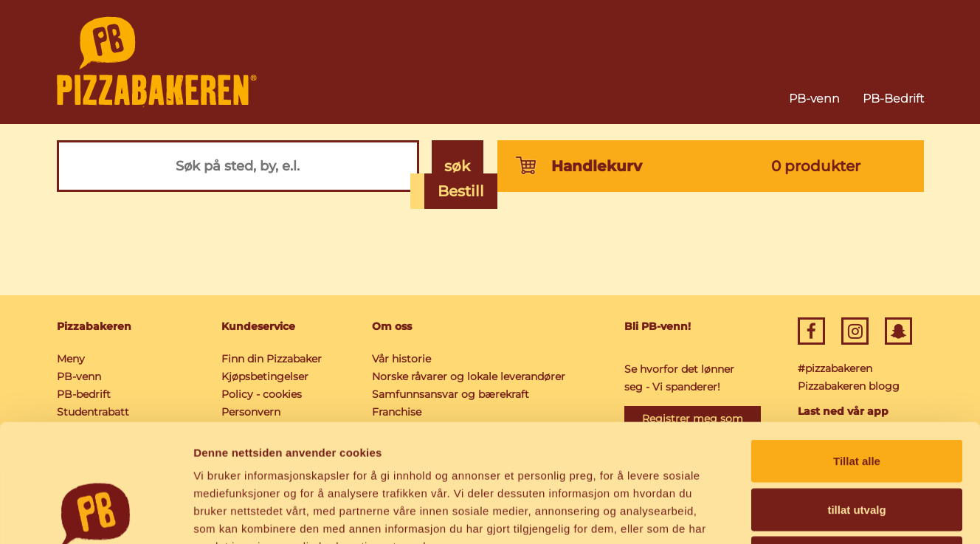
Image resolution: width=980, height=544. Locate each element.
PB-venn (814, 99)
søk (457, 166)
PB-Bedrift (893, 99)
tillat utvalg (856, 399)
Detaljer (786, 515)
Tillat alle (857, 350)
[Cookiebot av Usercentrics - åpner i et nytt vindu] (96, 515)
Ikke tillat (857, 447)
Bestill (461, 191)
